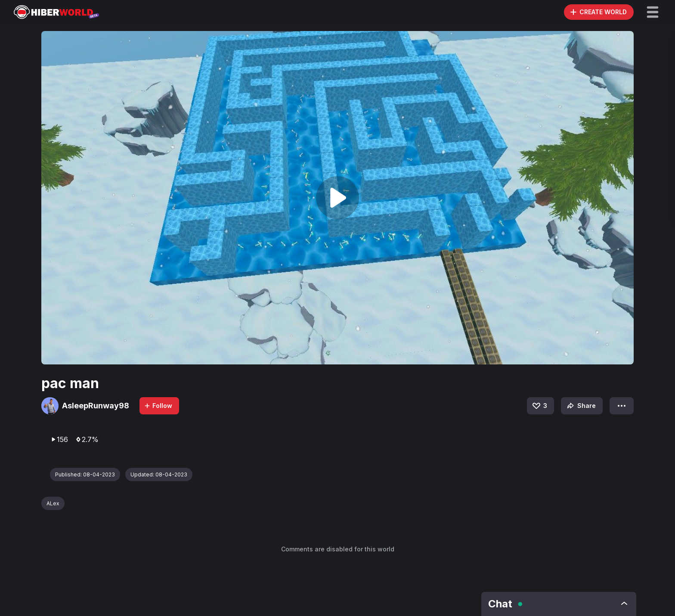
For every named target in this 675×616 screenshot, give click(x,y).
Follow (158, 406)
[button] (653, 12)
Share (581, 406)
